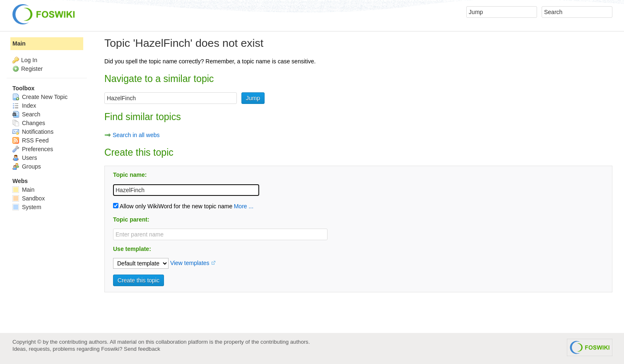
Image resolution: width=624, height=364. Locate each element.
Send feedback (142, 349)
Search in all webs (136, 135)
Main (19, 43)
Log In (29, 60)
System (27, 207)
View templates (190, 263)
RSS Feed (30, 140)
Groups (27, 166)
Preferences (33, 149)
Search (26, 114)
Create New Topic (40, 97)
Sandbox (29, 198)
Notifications (33, 132)
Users (25, 158)
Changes (29, 123)
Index (24, 106)
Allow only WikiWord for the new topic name (173, 206)
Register (32, 69)
